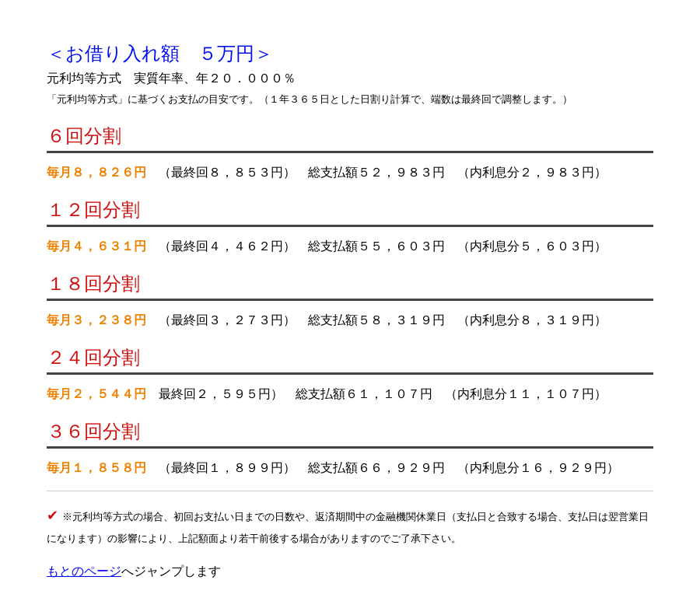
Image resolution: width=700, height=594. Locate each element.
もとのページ (84, 571)
